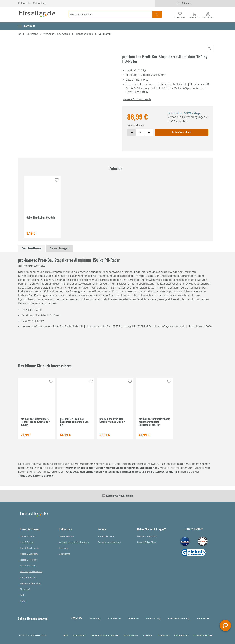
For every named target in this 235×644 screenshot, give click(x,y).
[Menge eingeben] (140, 136)
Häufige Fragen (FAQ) (147, 536)
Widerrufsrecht (80, 635)
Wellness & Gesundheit (31, 583)
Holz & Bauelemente (29, 548)
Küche (23, 595)
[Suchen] (157, 14)
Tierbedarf (25, 589)
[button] (27, 26)
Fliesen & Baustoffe (29, 554)
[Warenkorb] (194, 15)
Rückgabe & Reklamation (109, 542)
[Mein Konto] (208, 15)
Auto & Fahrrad (27, 542)
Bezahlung (64, 548)
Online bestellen (66, 536)
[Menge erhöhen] (149, 136)
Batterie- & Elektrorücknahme (105, 635)
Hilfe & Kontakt (184, 3)
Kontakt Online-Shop (146, 542)
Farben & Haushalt (29, 560)
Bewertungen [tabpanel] (60, 252)
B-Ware (23, 601)
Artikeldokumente (106, 536)
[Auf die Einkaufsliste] (210, 50)
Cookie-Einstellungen (203, 635)
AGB (66, 635)
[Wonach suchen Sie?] (110, 14)
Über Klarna (65, 554)
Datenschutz (164, 635)
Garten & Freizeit (28, 536)
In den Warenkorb (182, 136)
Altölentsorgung (131, 635)
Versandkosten (183, 125)
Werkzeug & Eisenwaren (31, 571)
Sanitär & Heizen (28, 566)
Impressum (148, 635)
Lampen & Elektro (28, 577)
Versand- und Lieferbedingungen (74, 542)
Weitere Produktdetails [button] (137, 103)
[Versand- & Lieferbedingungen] (207, 121)
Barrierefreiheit (181, 635)
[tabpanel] (31, 252)
